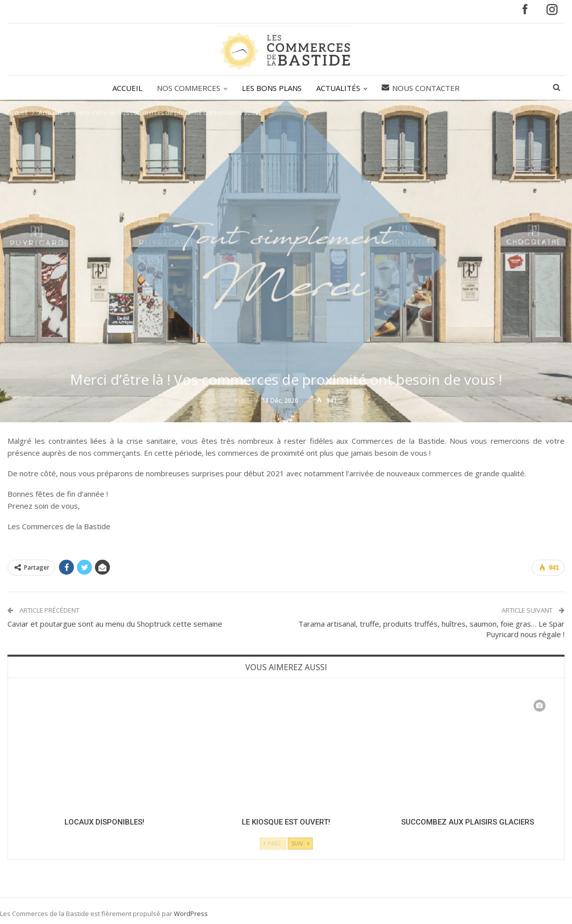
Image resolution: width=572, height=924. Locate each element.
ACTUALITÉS (338, 88)
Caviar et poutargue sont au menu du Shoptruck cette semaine (115, 624)
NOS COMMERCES (189, 88)
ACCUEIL (127, 88)
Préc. (273, 843)
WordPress (191, 914)
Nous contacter (421, 88)
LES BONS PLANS (272, 88)
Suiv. (300, 843)
